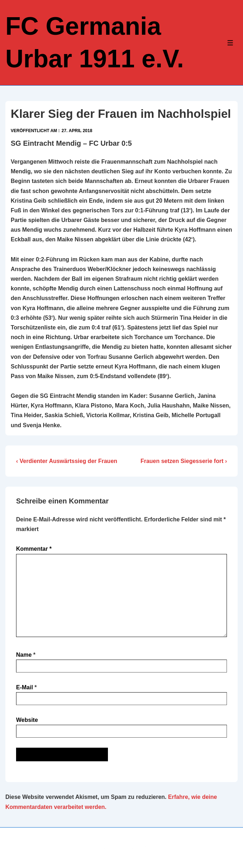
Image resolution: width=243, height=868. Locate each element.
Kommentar (34, 549)
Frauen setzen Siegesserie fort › (184, 461)
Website (27, 720)
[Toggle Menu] (230, 43)
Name (24, 655)
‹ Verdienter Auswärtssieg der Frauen (67, 461)
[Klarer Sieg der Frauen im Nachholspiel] (77, 131)
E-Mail (24, 687)
